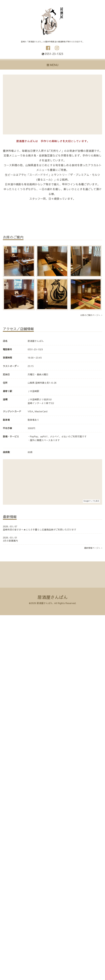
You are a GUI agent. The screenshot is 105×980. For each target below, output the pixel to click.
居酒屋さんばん (53, 597)
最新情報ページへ (93, 548)
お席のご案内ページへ (91, 315)
